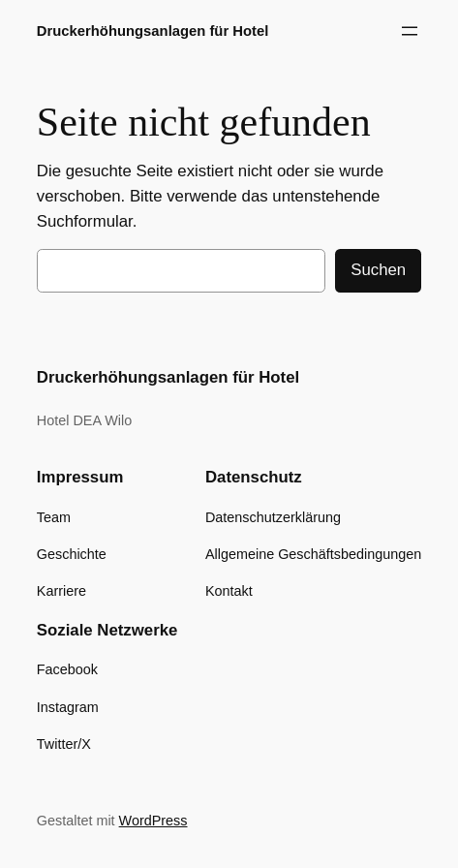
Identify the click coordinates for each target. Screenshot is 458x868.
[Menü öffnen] (410, 31)
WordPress (153, 821)
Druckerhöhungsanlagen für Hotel (153, 31)
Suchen (378, 270)
